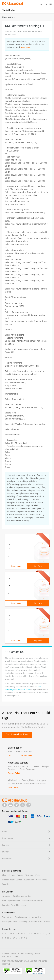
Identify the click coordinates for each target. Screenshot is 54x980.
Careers (6, 953)
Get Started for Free (17, 734)
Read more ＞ (27, 47)
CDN (27, 875)
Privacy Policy (27, 953)
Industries (36, 917)
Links (16, 956)
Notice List (7, 956)
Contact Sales (26, 755)
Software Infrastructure (32, 901)
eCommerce (29, 880)
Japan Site (7, 896)
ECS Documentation (22, 896)
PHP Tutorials (44, 922)
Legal (38, 953)
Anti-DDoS (35, 875)
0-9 (25, 938)
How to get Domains (11, 901)
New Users (21, 905)
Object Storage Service (12, 880)
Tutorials (33, 922)
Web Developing (20, 922)
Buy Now (38, 566)
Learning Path (8, 905)
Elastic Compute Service (13, 875)
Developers (7, 922)
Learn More (16, 566)
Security (6, 884)
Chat (10, 755)
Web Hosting (41, 880)
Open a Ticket (14, 773)
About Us (15, 953)
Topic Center (8, 917)
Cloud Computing (22, 917)
